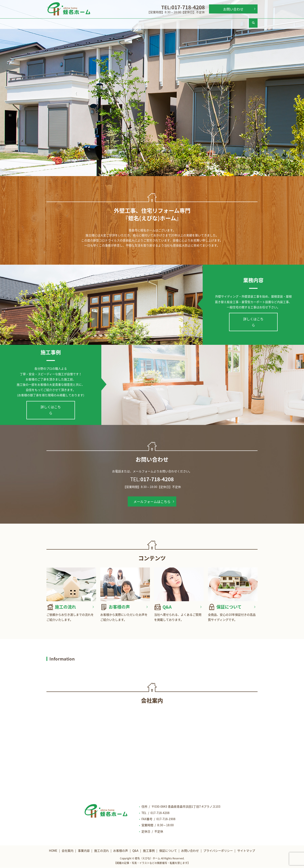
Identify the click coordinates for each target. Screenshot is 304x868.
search (253, 23)
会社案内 (84, 23)
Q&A (186, 23)
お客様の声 (160, 23)
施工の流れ (135, 23)
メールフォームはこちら (152, 501)
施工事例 (211, 23)
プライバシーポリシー (218, 851)
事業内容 (110, 23)
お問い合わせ (233, 9)
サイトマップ (246, 851)
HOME (59, 23)
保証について (236, 23)
